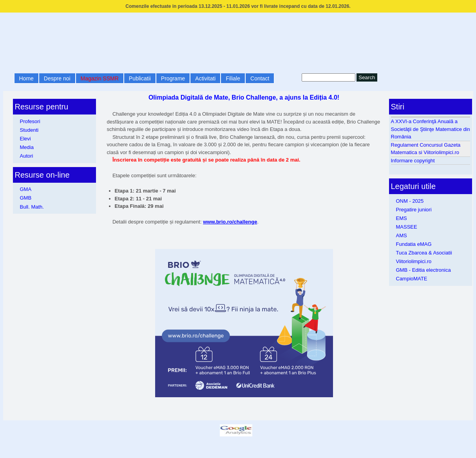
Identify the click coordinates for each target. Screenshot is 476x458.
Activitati (205, 78)
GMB (26, 198)
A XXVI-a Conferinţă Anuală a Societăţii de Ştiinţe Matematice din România (431, 129)
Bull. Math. (32, 207)
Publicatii (140, 78)
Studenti (29, 130)
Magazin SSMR (100, 78)
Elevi (25, 139)
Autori (27, 156)
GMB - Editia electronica (424, 270)
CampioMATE (412, 279)
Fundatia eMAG (414, 244)
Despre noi (57, 78)
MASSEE (407, 227)
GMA (26, 189)
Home (26, 78)
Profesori (30, 121)
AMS (402, 235)
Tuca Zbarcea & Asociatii (424, 253)
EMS (402, 218)
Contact (260, 78)
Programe (173, 78)
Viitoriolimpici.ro (414, 261)
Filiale (233, 78)
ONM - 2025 (410, 201)
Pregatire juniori (414, 210)
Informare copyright (413, 161)
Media (27, 147)
